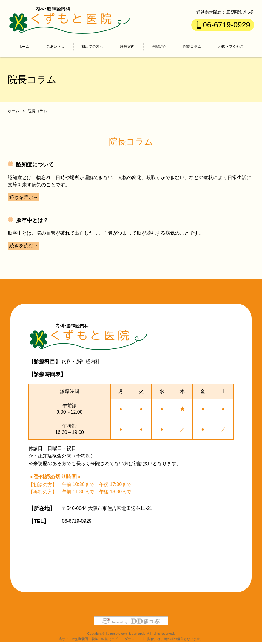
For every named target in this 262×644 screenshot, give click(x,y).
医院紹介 (159, 47)
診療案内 (127, 47)
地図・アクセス (231, 47)
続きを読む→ (24, 197)
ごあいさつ (56, 47)
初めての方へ (92, 47)
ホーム (24, 47)
